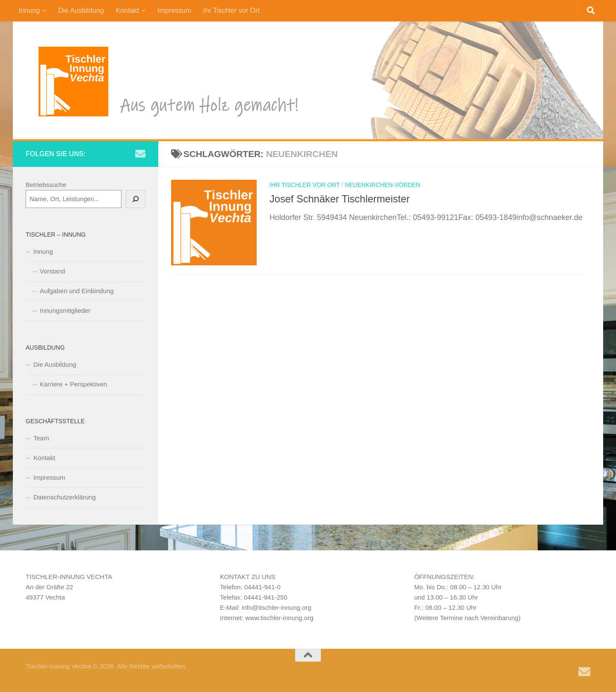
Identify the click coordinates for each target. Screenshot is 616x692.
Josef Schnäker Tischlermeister (340, 199)
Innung (29, 10)
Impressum (174, 10)
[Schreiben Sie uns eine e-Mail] (140, 154)
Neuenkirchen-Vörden (383, 185)
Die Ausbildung (81, 10)
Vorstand (52, 271)
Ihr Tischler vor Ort (231, 10)
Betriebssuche (46, 185)
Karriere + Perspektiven (73, 384)
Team (41, 438)
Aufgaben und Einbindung (77, 291)
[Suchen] (136, 199)
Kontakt (127, 10)
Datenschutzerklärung (65, 497)
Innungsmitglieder (65, 310)
